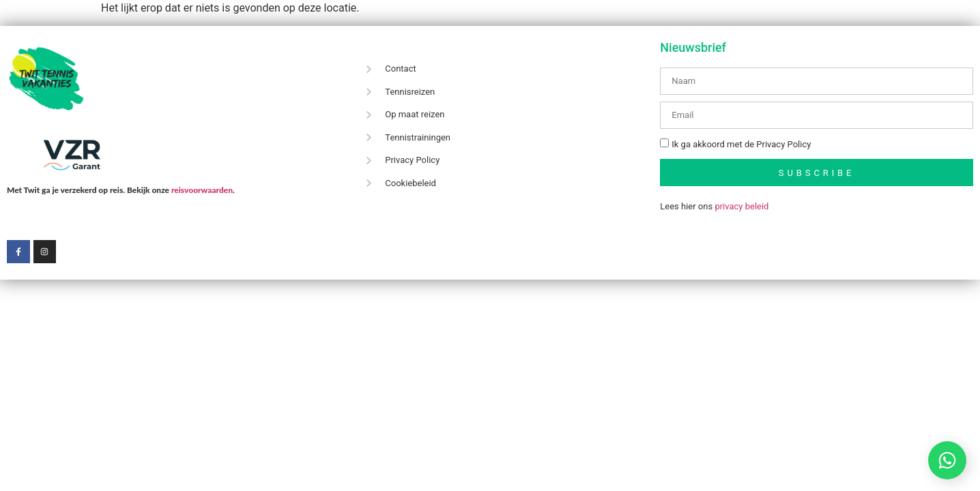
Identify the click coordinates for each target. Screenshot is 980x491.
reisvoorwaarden (202, 190)
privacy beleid (741, 206)
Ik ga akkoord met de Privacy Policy (741, 145)
